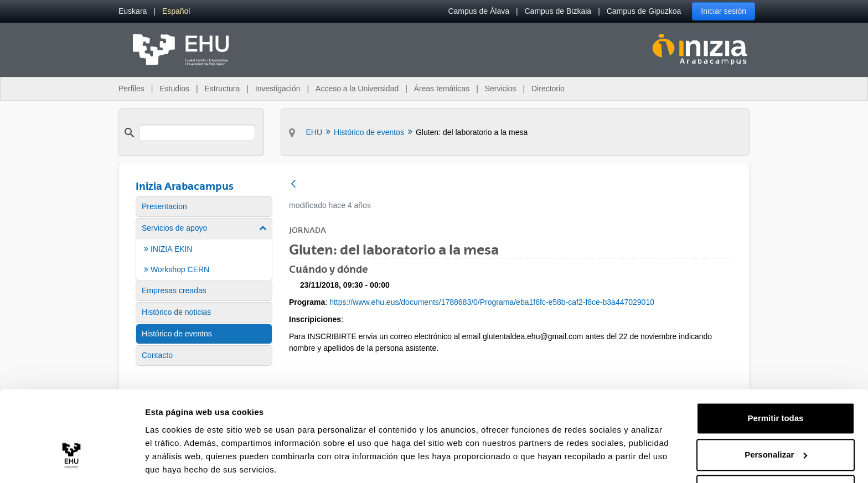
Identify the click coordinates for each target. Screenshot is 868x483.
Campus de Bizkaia (558, 11)
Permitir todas (776, 380)
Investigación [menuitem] (278, 89)
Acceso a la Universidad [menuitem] (357, 89)
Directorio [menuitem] (548, 89)
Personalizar (776, 416)
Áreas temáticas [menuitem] (442, 89)
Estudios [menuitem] (174, 89)
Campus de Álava (479, 11)
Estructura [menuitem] (222, 89)
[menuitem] (133, 11)
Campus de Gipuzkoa (644, 11)
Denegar (776, 452)
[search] (197, 133)
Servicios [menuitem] (501, 89)
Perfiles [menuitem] (131, 89)
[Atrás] (293, 185)
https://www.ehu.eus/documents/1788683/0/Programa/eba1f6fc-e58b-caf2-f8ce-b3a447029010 (492, 302)
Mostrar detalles (177, 461)
